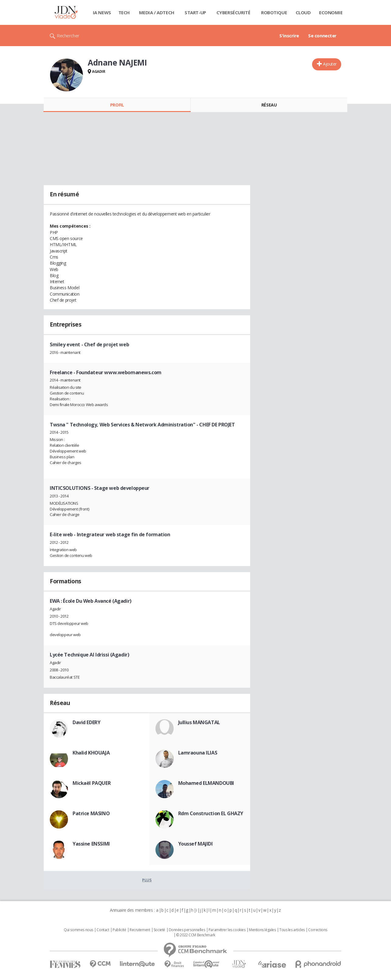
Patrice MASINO (91, 813)
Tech (124, 12)
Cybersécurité (233, 12)
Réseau (269, 105)
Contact (103, 930)
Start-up (195, 12)
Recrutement (140, 930)
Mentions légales (262, 930)
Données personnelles (187, 930)
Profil (117, 105)
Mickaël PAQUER (92, 783)
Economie (331, 12)
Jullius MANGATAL (199, 722)
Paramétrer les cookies (227, 930)
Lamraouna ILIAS (198, 753)
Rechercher (68, 36)
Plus (147, 880)
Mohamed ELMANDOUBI (206, 783)
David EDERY (86, 722)
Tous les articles (292, 930)
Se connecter (322, 36)
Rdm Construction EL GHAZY (211, 813)
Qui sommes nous (78, 930)
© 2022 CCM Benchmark (196, 935)
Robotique (274, 12)
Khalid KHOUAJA (91, 753)
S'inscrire (289, 36)
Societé (159, 930)
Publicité (119, 930)
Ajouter (330, 64)
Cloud (303, 12)
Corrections (318, 930)
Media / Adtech (157, 12)
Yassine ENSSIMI (91, 844)
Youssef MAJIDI (195, 844)
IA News (102, 12)
